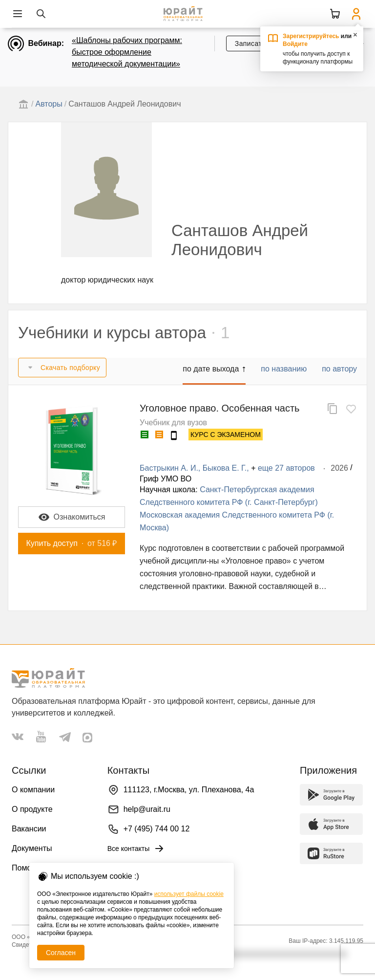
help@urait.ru (147, 809)
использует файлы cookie (189, 894)
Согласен (61, 953)
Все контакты (136, 849)
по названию (284, 369)
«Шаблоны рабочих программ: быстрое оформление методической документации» (127, 52)
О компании (33, 790)
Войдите (295, 44)
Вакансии (29, 829)
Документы (32, 848)
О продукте (32, 809)
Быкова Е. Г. (225, 468)
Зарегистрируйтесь (311, 36)
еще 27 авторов (286, 468)
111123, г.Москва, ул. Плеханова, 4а (189, 790)
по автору (339, 369)
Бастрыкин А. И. (169, 468)
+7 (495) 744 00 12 (157, 829)
